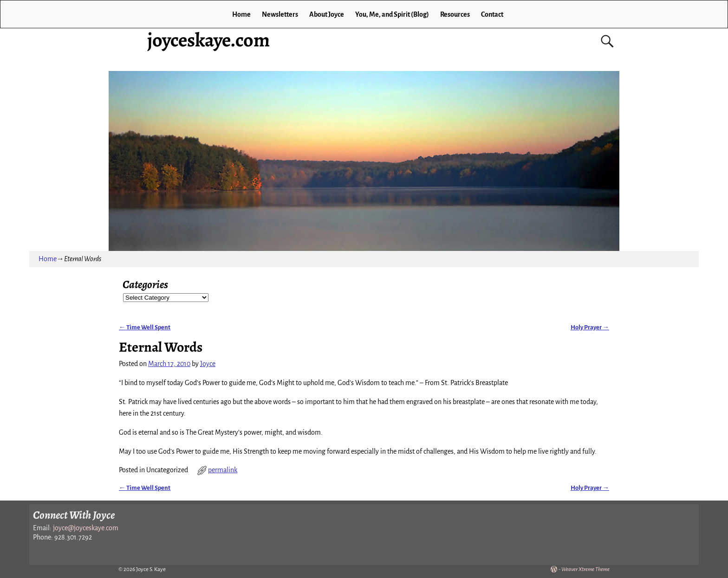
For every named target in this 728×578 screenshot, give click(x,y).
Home (241, 14)
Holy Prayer (590, 327)
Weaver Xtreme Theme (585, 569)
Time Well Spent (145, 327)
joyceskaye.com (208, 40)
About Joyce (327, 14)
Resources (455, 14)
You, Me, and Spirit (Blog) (392, 14)
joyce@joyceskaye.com (86, 528)
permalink (223, 470)
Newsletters (280, 14)
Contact (492, 14)
